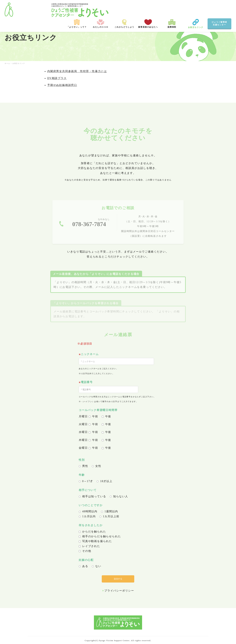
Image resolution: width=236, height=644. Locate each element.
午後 (106, 416)
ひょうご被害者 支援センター (219, 10)
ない (97, 566)
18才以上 (104, 481)
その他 (85, 551)
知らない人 (119, 496)
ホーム (7, 63)
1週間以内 (109, 511)
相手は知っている (92, 496)
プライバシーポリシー (119, 591)
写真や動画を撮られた (95, 541)
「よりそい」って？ (77, 10)
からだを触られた (92, 532)
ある (83, 566)
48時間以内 (88, 511)
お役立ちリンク (196, 10)
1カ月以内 (87, 516)
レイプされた (89, 546)
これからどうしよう (124, 10)
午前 (93, 416)
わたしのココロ (101, 10)
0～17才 (86, 481)
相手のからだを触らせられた (100, 536)
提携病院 (172, 10)
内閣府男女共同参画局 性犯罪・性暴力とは (77, 71)
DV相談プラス (57, 78)
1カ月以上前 (109, 516)
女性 (97, 466)
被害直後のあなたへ (148, 10)
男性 (83, 466)
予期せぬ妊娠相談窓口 (62, 85)
